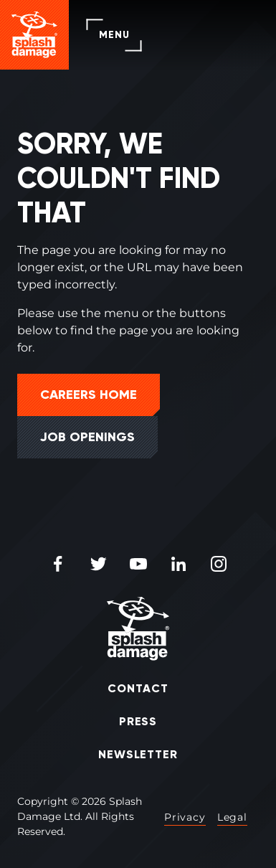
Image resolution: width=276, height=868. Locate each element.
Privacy (185, 817)
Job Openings (87, 437)
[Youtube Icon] (138, 565)
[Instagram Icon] (219, 565)
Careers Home (89, 395)
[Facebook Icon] (58, 565)
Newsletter (138, 754)
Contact (138, 688)
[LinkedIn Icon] (179, 565)
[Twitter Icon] (98, 565)
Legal (232, 817)
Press (138, 721)
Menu (114, 35)
